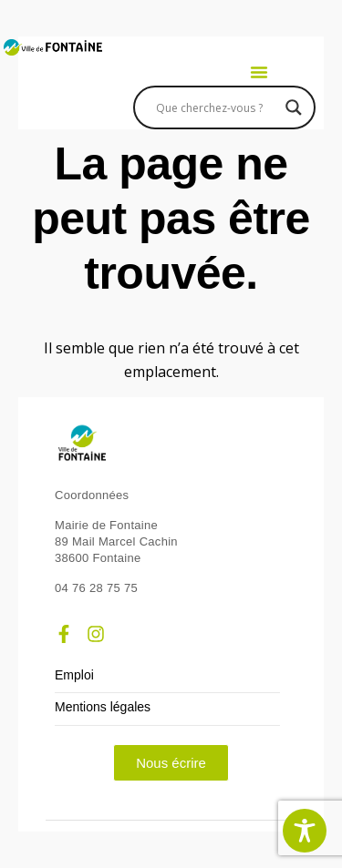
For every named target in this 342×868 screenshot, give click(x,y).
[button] (259, 72)
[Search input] (216, 107)
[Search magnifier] (294, 107)
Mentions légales (103, 707)
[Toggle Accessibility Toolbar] (305, 831)
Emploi (74, 675)
